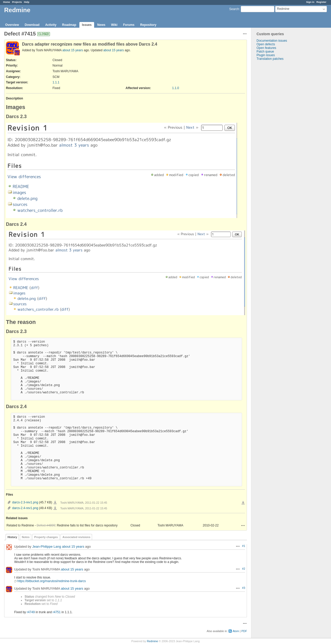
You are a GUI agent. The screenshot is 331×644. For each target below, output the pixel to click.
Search (234, 9)
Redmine (152, 641)
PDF (244, 631)
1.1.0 (176, 88)
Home (7, 2)
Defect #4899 (46, 525)
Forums (129, 25)
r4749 (31, 612)
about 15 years (73, 50)
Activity (51, 25)
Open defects (266, 44)
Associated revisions (76, 537)
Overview (12, 25)
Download (32, 25)
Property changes (46, 537)
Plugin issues (266, 55)
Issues (87, 25)
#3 (244, 588)
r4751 (57, 612)
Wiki (114, 25)
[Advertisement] (277, 142)
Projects (17, 2)
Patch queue (265, 52)
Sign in (310, 2)
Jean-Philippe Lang (47, 547)
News (101, 25)
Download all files (243, 503)
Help (27, 2)
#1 (244, 546)
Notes (26, 537)
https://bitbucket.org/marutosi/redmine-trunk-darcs (52, 581)
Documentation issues (272, 41)
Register (321, 2)
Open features (266, 48)
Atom (236, 631)
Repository (148, 25)
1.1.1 (56, 82)
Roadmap (69, 25)
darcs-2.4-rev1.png (25, 508)
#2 (244, 569)
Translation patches (270, 59)
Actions (243, 525)
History (12, 537)
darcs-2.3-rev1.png (25, 502)
